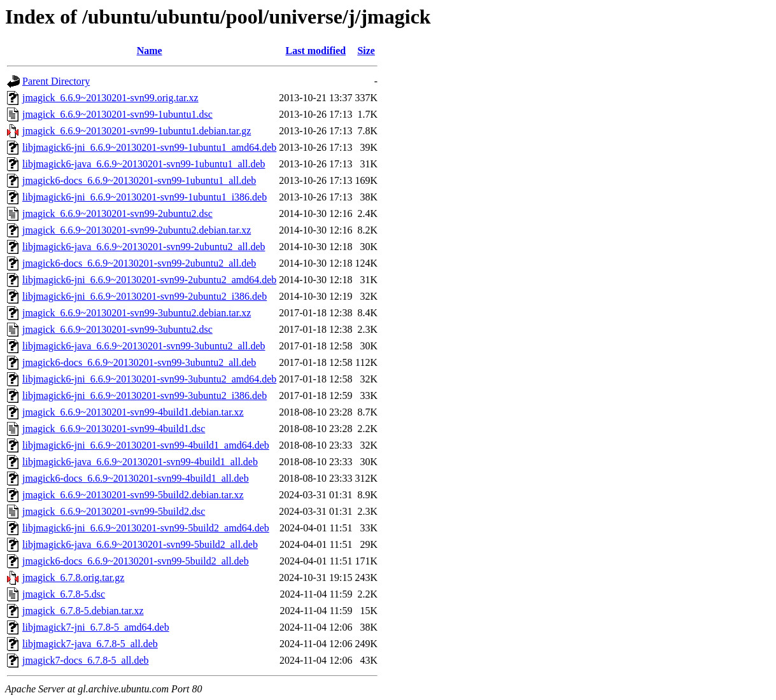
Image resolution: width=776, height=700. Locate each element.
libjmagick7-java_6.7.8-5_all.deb (90, 644)
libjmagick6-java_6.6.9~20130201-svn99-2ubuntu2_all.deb (144, 247)
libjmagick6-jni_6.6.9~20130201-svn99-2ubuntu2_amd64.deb (149, 280)
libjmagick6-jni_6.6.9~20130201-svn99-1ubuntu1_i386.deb (145, 197)
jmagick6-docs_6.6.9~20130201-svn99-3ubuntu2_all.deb (139, 362)
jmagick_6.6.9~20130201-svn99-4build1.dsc (114, 429)
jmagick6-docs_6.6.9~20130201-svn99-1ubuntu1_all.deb (139, 180)
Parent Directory (56, 81)
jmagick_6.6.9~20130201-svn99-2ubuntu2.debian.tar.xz (137, 230)
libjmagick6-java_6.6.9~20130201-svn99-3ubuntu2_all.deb (144, 346)
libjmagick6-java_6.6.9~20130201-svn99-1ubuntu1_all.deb (144, 164)
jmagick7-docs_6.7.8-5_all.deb (86, 660)
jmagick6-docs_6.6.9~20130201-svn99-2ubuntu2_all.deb (139, 263)
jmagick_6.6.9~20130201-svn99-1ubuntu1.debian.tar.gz (137, 131)
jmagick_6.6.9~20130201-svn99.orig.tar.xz (110, 98)
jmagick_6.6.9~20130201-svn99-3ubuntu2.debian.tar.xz (137, 313)
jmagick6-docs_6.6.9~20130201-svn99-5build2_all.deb (136, 561)
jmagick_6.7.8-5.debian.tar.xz (83, 611)
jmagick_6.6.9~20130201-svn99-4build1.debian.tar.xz (133, 412)
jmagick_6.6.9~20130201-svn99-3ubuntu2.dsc (117, 329)
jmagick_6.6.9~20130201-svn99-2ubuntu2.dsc (117, 213)
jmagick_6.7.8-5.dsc (64, 594)
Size (366, 51)
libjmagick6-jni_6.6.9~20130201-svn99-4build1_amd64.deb (146, 445)
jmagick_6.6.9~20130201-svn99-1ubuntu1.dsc (117, 114)
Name (150, 51)
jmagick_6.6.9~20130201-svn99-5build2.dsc (114, 511)
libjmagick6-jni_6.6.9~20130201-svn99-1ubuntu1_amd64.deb (149, 147)
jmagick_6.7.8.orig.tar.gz (73, 577)
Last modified (316, 51)
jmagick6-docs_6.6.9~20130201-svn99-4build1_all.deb (136, 478)
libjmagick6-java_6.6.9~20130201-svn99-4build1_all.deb (140, 462)
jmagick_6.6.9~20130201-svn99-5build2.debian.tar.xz (133, 495)
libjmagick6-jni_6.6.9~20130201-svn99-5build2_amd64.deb (146, 528)
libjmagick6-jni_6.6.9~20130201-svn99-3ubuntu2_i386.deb (145, 395)
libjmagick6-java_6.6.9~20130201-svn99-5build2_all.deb (140, 544)
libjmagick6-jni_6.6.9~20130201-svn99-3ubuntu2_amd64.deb (149, 379)
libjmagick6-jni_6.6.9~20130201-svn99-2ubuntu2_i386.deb (145, 296)
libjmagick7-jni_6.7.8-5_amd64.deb (96, 627)
